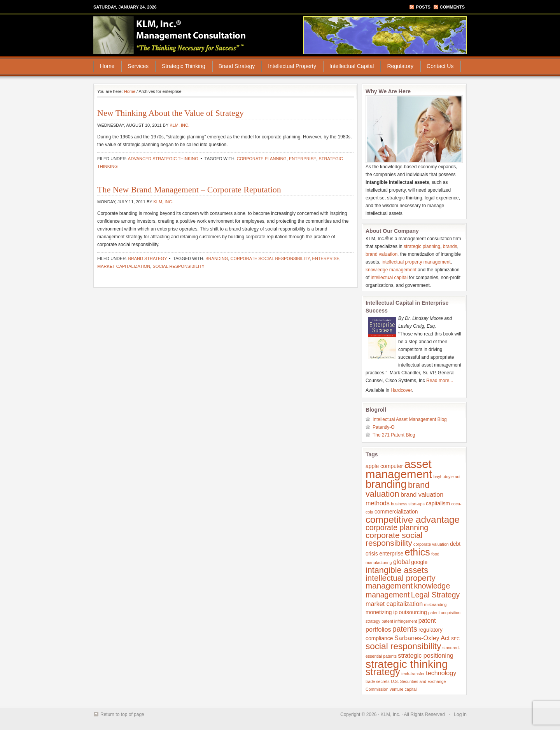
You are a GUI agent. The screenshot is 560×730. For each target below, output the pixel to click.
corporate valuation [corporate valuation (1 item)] (431, 544)
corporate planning (262, 159)
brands (450, 246)
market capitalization (124, 266)
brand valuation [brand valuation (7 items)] (397, 489)
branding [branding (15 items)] (386, 484)
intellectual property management (416, 262)
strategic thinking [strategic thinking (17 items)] (407, 664)
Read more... (440, 381)
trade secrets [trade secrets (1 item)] (378, 681)
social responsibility (178, 266)
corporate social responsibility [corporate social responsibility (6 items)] (394, 539)
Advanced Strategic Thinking (163, 159)
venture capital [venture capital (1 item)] (403, 689)
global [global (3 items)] (402, 562)
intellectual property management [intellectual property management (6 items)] (401, 582)
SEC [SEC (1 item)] (455, 639)
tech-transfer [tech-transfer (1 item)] (413, 674)
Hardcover (402, 390)
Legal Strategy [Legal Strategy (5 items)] (435, 595)
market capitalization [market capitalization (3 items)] (394, 604)
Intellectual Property (292, 66)
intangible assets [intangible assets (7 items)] (397, 570)
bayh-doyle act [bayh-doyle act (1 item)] (447, 477)
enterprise (303, 159)
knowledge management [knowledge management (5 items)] (408, 590)
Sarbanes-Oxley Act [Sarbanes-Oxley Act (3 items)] (422, 638)
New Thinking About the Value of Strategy (171, 113)
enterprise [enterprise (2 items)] (391, 554)
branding (217, 258)
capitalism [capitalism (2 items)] (438, 503)
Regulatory (400, 66)
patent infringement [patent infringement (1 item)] (399, 621)
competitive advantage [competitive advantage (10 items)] (413, 520)
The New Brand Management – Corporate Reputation (189, 189)
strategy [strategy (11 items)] (383, 672)
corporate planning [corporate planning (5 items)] (397, 527)
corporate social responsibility (270, 258)
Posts (423, 7)
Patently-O (384, 427)
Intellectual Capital (352, 66)
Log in (460, 714)
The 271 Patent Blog (394, 435)
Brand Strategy (237, 66)
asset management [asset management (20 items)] (399, 469)
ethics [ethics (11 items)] (417, 552)
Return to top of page (122, 714)
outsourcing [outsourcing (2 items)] (413, 612)
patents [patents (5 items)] (405, 629)
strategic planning (422, 246)
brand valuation (381, 254)
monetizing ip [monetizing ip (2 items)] (381, 612)
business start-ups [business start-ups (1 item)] (408, 504)
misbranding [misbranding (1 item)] (435, 604)
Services (138, 66)
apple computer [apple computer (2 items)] (384, 466)
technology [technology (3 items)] (441, 673)
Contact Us (440, 66)
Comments (452, 7)
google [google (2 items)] (419, 562)
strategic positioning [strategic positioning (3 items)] (426, 655)
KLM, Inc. (179, 125)
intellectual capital (389, 278)
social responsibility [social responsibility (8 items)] (403, 646)
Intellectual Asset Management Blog (410, 419)
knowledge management (391, 270)
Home (107, 66)
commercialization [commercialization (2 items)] (396, 512)
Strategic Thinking (184, 66)
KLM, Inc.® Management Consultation (170, 35)
